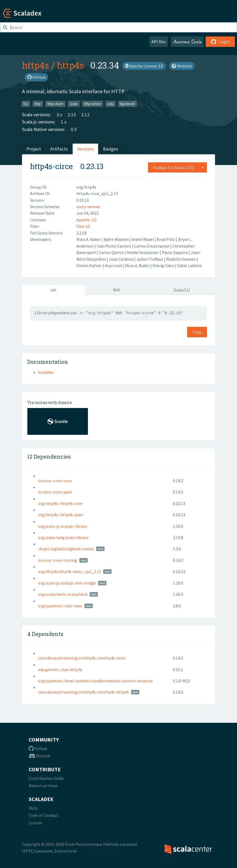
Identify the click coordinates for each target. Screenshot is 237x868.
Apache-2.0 (86, 220)
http (38, 104)
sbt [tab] (53, 290)
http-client (55, 104)
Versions (85, 149)
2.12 (85, 115)
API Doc (159, 42)
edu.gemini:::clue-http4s (60, 669)
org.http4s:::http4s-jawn (61, 515)
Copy (197, 332)
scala (74, 104)
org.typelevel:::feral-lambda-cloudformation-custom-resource (95, 681)
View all (83, 226)
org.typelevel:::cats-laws (60, 606)
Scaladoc (46, 372)
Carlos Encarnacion (152, 246)
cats (110, 104)
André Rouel (143, 239)
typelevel (127, 104)
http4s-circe (51, 166)
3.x (59, 115)
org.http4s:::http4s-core (60, 503)
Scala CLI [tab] (182, 290)
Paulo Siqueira (175, 252)
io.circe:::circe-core (55, 481)
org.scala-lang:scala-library (63, 537)
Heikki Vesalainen (143, 252)
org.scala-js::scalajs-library (62, 526)
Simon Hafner (90, 265)
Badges (111, 149)
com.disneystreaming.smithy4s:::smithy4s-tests (82, 658)
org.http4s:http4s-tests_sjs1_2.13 (70, 571)
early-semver (88, 207)
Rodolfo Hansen (182, 259)
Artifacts (59, 149)
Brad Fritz (166, 239)
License (36, 823)
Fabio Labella (189, 265)
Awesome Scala (187, 42)
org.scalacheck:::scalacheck (63, 594)
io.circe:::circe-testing (58, 560)
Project (34, 149)
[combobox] (177, 167)
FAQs (33, 808)
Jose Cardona (122, 259)
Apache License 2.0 (144, 66)
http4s (36, 65)
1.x (64, 122)
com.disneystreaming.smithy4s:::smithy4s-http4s (84, 692)
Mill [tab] (117, 290)
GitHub (36, 77)
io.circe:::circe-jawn (55, 492)
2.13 (72, 115)
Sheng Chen (164, 265)
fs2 (26, 104)
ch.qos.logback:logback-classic (66, 549)
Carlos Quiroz (112, 252)
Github (38, 749)
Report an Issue (43, 785)
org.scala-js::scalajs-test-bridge (67, 583)
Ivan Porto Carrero (114, 246)
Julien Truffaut (150, 259)
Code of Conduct (44, 815)
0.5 (74, 129)
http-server (92, 104)
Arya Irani (114, 265)
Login (220, 42)
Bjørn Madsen (117, 239)
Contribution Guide (46, 778)
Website (182, 66)
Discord (39, 756)
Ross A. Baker (89, 239)
